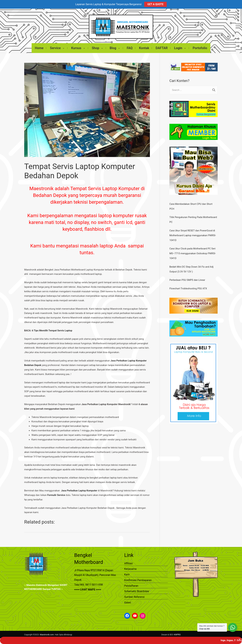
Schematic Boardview (137, 590)
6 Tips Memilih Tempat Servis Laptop (52, 329)
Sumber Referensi (134, 595)
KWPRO (177, 633)
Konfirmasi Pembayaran (138, 579)
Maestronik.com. (47, 633)
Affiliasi (129, 562)
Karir (127, 573)
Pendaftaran (131, 584)
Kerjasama (130, 567)
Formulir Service (56, 493)
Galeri (128, 601)
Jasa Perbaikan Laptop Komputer (79, 489)
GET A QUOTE (155, 4)
